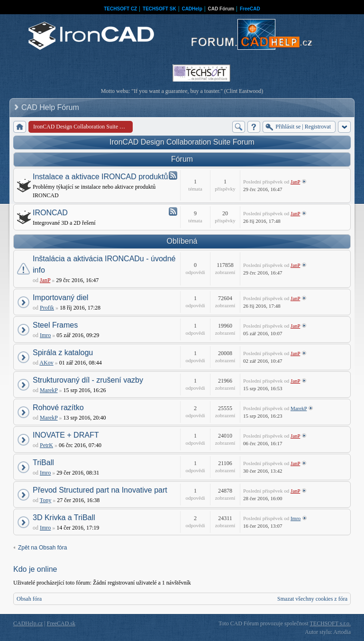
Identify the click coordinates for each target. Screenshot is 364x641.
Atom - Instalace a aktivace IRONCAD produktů (173, 175)
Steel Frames (55, 325)
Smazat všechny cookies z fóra (312, 599)
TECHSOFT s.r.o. (330, 623)
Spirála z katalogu (63, 353)
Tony (46, 500)
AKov (46, 363)
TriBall (43, 462)
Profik (47, 308)
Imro (45, 335)
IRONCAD (50, 213)
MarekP (49, 390)
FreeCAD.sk (61, 623)
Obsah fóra (29, 599)
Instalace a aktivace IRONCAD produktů (100, 177)
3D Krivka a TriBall (64, 517)
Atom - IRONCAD (173, 211)
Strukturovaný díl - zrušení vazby (88, 380)
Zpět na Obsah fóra (42, 548)
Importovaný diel (60, 298)
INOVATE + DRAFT (66, 435)
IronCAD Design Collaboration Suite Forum (182, 142)
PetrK (46, 445)
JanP (295, 182)
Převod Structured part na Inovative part (100, 490)
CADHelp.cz (28, 623)
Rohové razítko (58, 407)
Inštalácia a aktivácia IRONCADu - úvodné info (104, 264)
